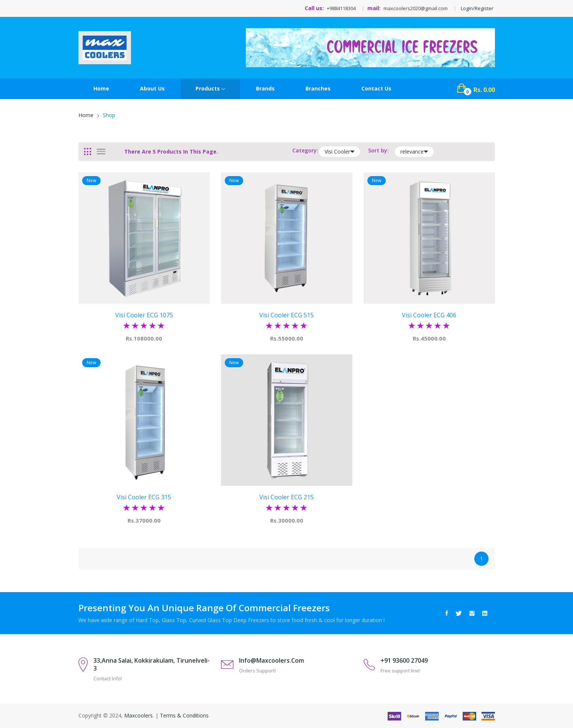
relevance (414, 152)
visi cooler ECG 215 (286, 497)
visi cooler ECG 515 (286, 315)
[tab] (88, 152)
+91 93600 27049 (404, 660)
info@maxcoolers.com (271, 660)
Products (210, 89)
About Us (152, 88)
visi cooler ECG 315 (144, 497)
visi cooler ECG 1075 (144, 315)
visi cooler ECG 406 (429, 315)
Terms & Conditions (184, 715)
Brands (265, 88)
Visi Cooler (340, 152)
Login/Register (477, 8)
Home (101, 88)
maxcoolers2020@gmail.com (416, 8)
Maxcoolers (138, 715)
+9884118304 (341, 8)
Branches (318, 88)
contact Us (376, 88)
